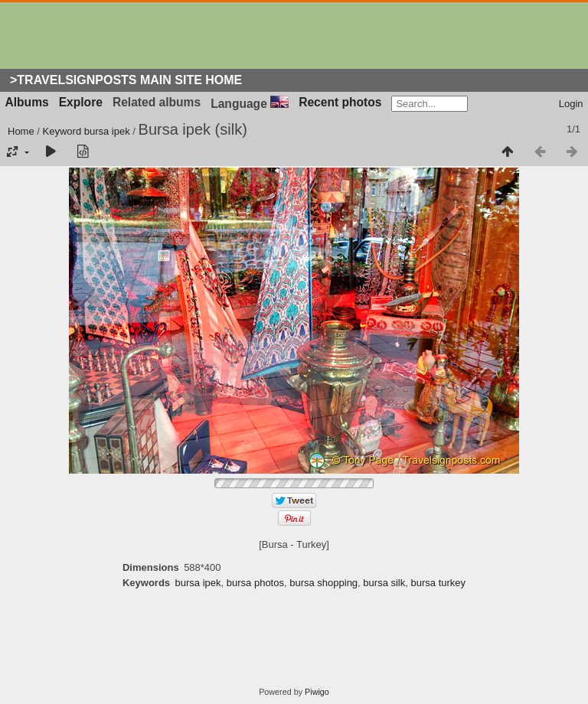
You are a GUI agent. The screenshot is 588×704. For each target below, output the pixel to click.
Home (21, 131)
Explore (81, 102)
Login (571, 104)
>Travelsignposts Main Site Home (126, 80)
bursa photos (255, 583)
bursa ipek (107, 131)
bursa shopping (323, 583)
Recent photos (340, 102)
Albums (27, 102)
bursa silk (384, 583)
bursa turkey (439, 583)
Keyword (62, 131)
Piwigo (317, 692)
